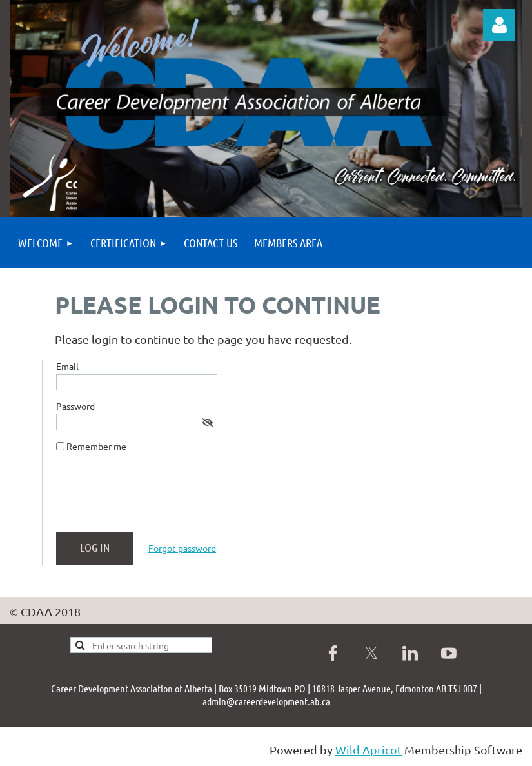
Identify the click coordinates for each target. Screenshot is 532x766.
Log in (499, 25)
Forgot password (182, 548)
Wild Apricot (369, 750)
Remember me (96, 446)
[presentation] (154, 497)
